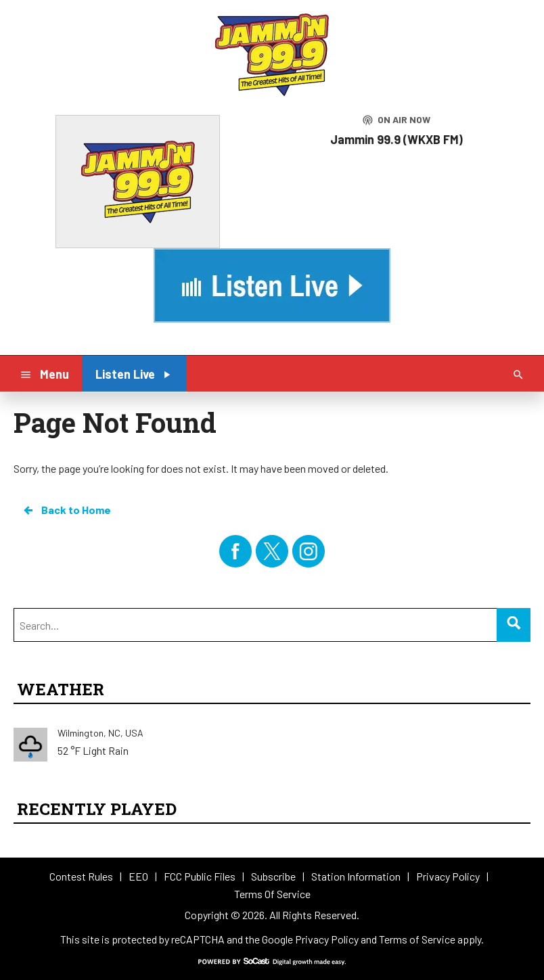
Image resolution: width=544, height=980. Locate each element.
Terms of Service (417, 939)
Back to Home (66, 510)
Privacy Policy (327, 939)
